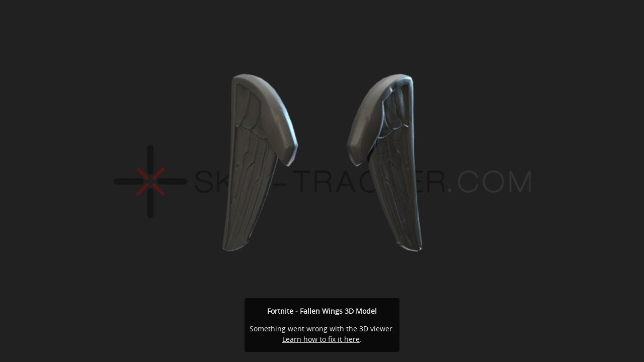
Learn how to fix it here (321, 339)
